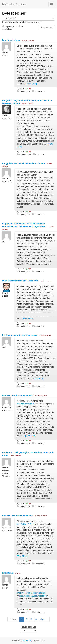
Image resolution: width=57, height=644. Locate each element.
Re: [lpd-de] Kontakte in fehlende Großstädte (24, 163)
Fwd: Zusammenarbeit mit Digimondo (21, 281)
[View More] (31, 84)
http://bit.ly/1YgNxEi (25, 524)
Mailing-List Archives (14, 4)
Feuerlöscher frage (12, 40)
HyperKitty (28, 640)
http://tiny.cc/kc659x (25, 404)
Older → (44, 619)
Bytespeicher (14, 13)
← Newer (13, 619)
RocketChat (8, 573)
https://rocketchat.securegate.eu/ (32, 596)
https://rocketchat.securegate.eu (31, 593)
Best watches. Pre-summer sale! (18, 395)
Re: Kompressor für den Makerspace (20, 335)
